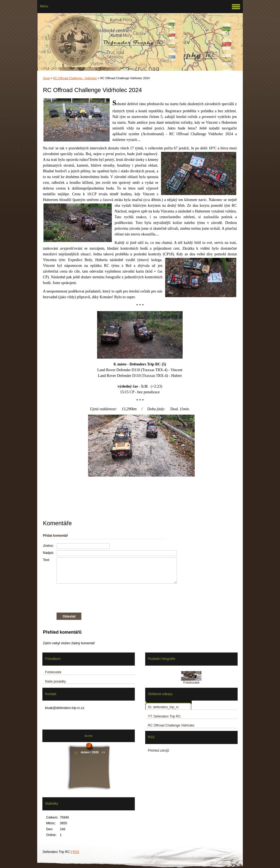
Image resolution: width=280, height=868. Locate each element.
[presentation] (110, 597)
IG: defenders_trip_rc (163, 707)
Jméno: (48, 546)
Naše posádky (56, 681)
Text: (46, 560)
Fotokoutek (53, 672)
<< (76, 752)
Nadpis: (49, 553)
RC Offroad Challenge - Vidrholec (75, 78)
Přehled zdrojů (158, 751)
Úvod (46, 78)
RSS (76, 852)
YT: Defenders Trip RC (164, 716)
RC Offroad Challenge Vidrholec (171, 725)
